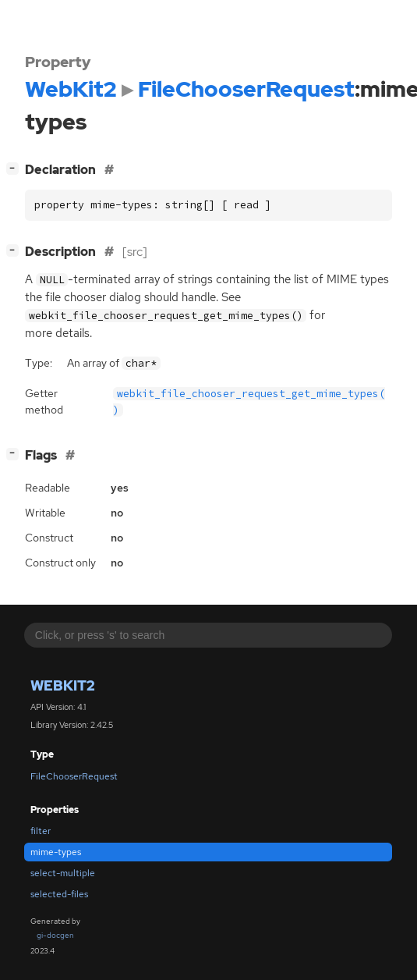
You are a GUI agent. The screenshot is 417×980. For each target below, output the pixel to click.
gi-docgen (55, 935)
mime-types (56, 852)
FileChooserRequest (74, 776)
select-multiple (63, 873)
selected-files (59, 894)
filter (41, 831)
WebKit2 (63, 685)
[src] (135, 252)
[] (16, 168)
